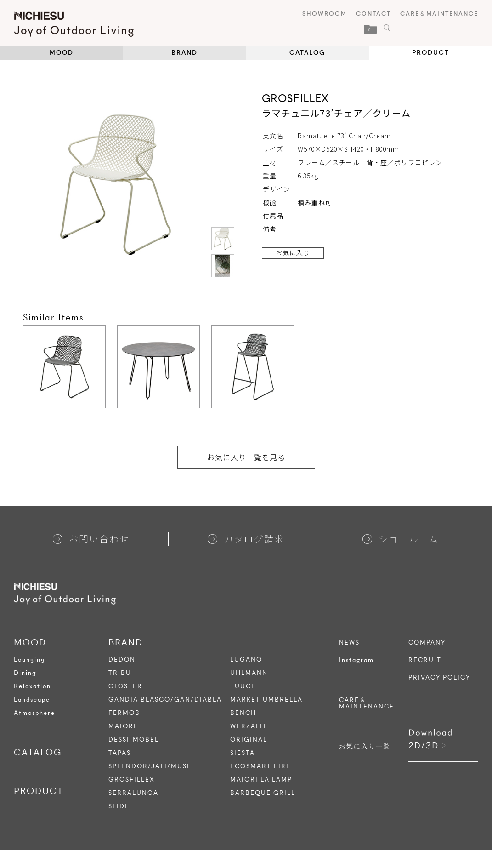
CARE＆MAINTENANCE (439, 14)
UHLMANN (249, 673)
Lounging (29, 660)
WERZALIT (249, 726)
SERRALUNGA (133, 793)
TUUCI (242, 686)
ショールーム (401, 539)
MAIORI (122, 726)
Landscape (32, 700)
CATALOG (307, 53)
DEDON (122, 660)
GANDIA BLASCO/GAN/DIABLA (165, 700)
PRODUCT (431, 53)
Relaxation (32, 686)
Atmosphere (34, 713)
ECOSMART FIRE (260, 766)
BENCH (243, 713)
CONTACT (373, 14)
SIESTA (243, 753)
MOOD (62, 53)
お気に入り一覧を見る (246, 457)
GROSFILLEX (132, 779)
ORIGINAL (249, 740)
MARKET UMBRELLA (266, 700)
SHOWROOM (325, 14)
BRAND (184, 53)
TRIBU (120, 673)
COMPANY (427, 643)
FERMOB (124, 713)
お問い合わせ (91, 539)
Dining (25, 673)
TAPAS (120, 753)
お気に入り (293, 252)
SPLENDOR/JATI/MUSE (150, 766)
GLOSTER (125, 686)
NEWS (349, 643)
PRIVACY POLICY (439, 678)
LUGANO (246, 660)
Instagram (356, 660)
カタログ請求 (246, 539)
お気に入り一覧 (365, 747)
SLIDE (119, 806)
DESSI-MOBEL (134, 740)
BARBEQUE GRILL (263, 793)
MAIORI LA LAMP (261, 779)
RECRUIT (425, 660)
